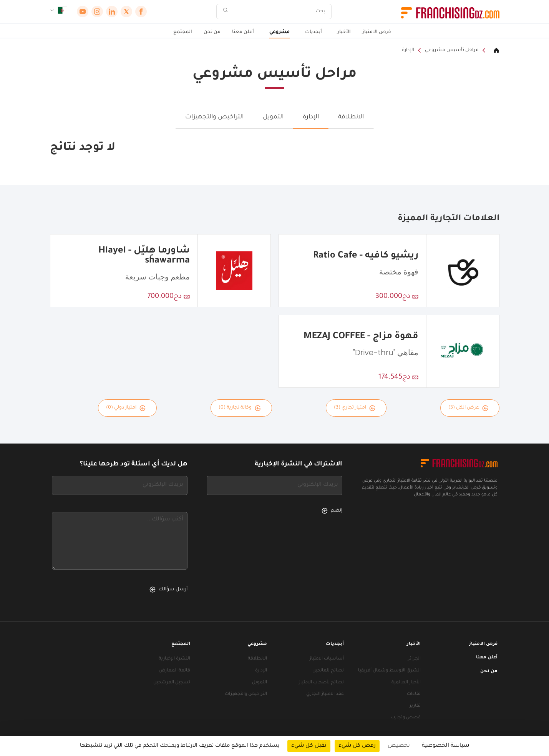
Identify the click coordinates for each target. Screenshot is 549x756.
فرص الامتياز (377, 32)
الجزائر (414, 659)
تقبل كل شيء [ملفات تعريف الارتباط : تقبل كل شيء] (309, 746)
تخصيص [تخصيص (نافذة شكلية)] (399, 746)
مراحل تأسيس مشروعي (452, 50)
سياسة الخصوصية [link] (445, 746)
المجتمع (183, 32)
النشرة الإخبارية (174, 659)
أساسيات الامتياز (327, 659)
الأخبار (344, 32)
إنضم (332, 511)
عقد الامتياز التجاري (325, 694)
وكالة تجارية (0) (240, 408)
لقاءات (414, 694)
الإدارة (408, 50)
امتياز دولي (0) (126, 408)
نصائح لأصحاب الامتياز (321, 683)
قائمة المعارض (174, 671)
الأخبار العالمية (406, 683)
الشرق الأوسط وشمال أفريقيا (389, 671)
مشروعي (279, 32)
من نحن (212, 32)
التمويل (273, 117)
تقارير (415, 706)
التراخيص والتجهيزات (214, 117)
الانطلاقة (351, 117)
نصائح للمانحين (328, 671)
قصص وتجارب (406, 718)
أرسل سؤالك (168, 590)
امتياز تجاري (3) (355, 408)
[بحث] (279, 12)
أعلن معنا (243, 32)
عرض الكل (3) (468, 408)
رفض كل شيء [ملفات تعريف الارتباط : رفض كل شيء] (357, 746)
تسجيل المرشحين (172, 683)
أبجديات (313, 32)
